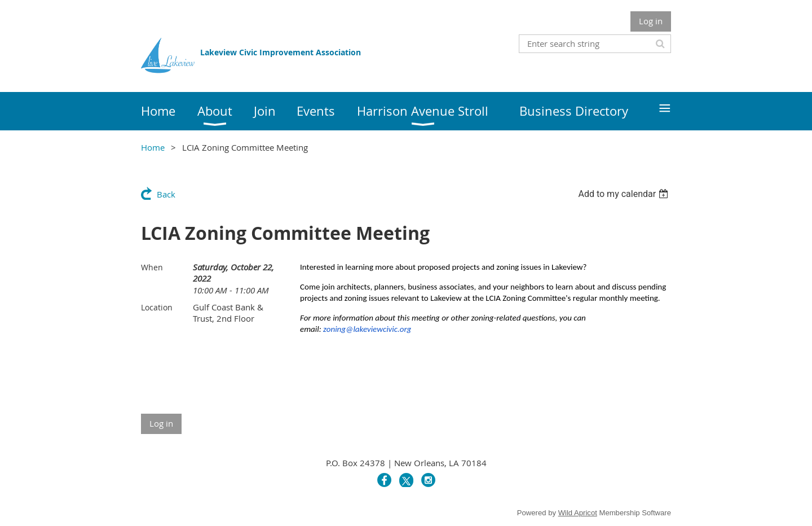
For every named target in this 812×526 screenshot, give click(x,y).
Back (166, 194)
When (152, 267)
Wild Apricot (578, 513)
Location (157, 307)
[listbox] (625, 194)
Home (153, 147)
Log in (651, 21)
